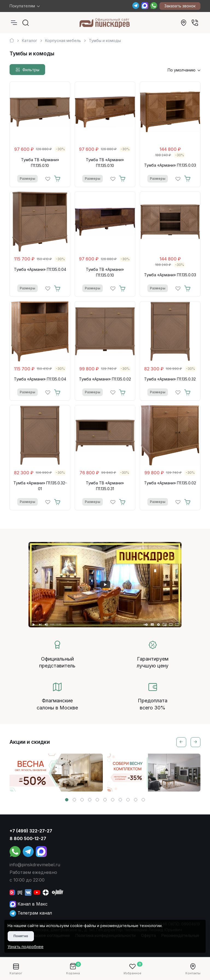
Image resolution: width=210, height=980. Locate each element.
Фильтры (27, 70)
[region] (105, 38)
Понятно (21, 936)
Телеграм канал (31, 913)
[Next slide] (196, 742)
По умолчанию (182, 70)
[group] (56, 773)
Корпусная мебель (63, 41)
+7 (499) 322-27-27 (31, 831)
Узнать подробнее (26, 947)
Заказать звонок (180, 6)
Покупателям (22, 6)
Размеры (27, 179)
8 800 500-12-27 (28, 838)
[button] (67, 800)
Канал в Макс (29, 904)
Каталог (30, 41)
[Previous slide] (181, 742)
